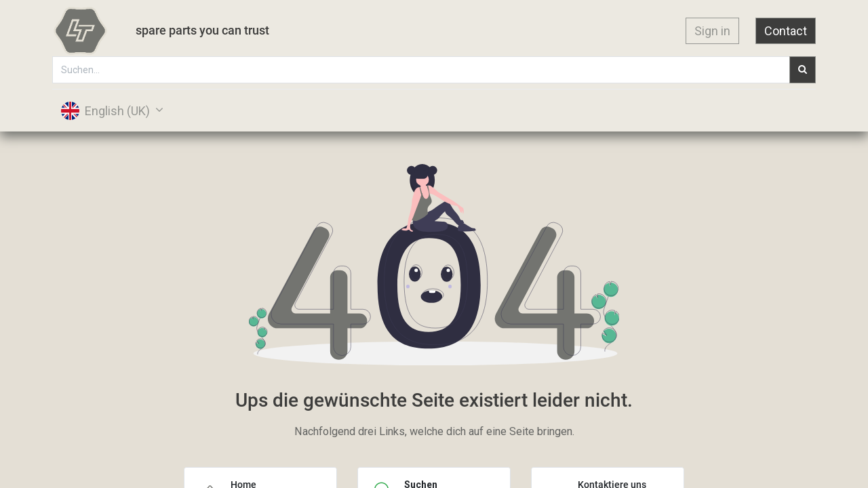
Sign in (712, 31)
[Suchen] (802, 70)
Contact (785, 31)
